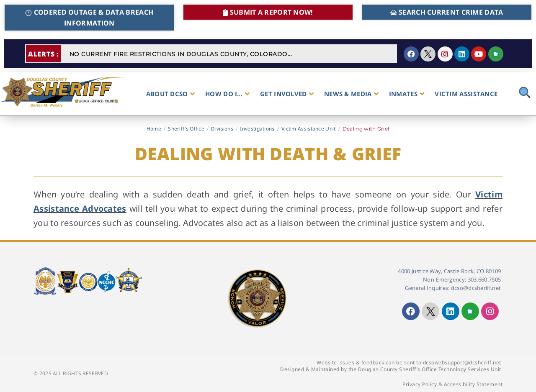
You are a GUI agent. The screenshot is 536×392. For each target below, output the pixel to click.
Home (154, 129)
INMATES (407, 94)
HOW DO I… (227, 94)
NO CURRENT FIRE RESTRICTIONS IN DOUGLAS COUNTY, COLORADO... (181, 54)
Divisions (222, 129)
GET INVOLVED (287, 94)
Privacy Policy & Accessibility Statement (452, 384)
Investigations (257, 129)
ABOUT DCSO (170, 94)
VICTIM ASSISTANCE (466, 94)
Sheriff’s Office (186, 129)
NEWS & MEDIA (351, 94)
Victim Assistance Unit (309, 129)
